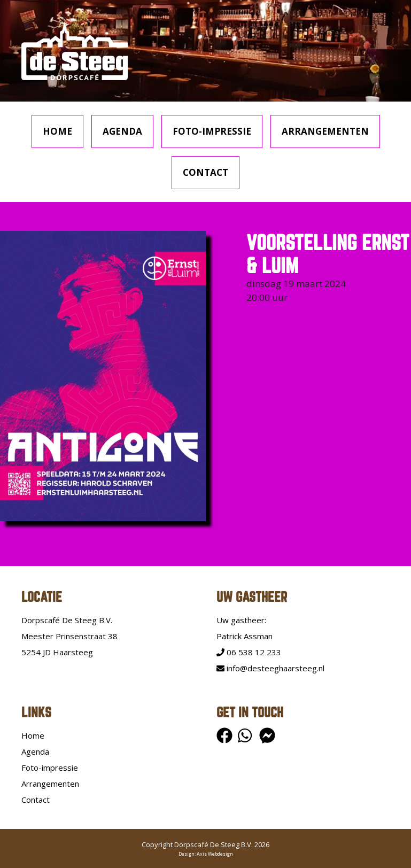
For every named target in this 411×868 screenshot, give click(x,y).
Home (57, 131)
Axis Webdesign (215, 854)
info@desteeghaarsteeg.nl (270, 668)
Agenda (122, 131)
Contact (205, 172)
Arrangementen (325, 131)
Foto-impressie (212, 131)
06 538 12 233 (249, 652)
